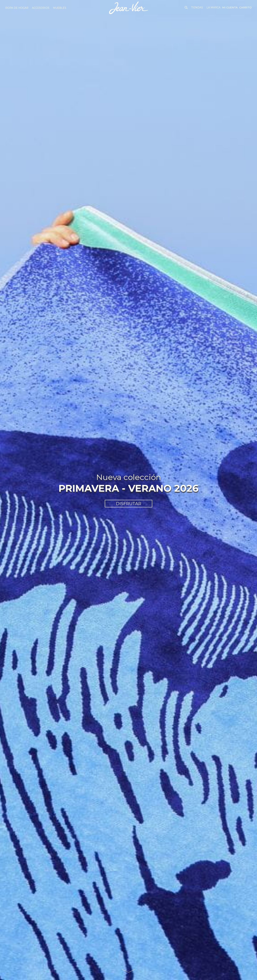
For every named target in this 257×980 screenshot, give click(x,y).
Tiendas (197, 8)
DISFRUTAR (128, 504)
